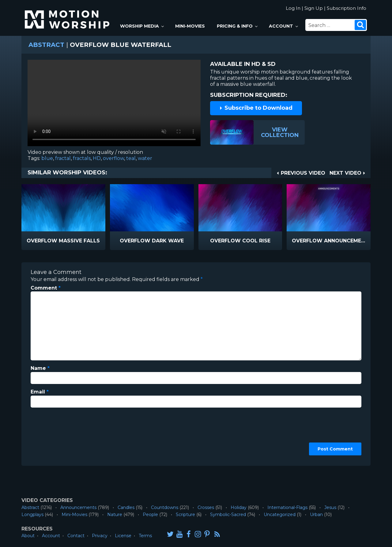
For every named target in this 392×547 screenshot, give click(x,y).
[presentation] (56, 435)
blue (47, 158)
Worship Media (142, 26)
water (145, 158)
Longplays (32, 515)
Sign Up (314, 8)
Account (284, 26)
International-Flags (287, 507)
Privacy (100, 536)
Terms (145, 536)
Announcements (78, 507)
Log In (293, 8)
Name (40, 368)
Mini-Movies (190, 26)
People (150, 515)
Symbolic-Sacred (228, 515)
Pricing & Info (238, 26)
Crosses (206, 507)
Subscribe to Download (256, 108)
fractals (82, 158)
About (28, 536)
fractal (63, 158)
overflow (113, 158)
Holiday (239, 507)
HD (97, 158)
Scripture (185, 515)
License (123, 536)
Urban (316, 515)
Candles (126, 507)
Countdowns (165, 507)
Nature (115, 515)
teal (131, 158)
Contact (76, 536)
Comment (46, 288)
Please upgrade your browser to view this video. (114, 104)
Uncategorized (280, 515)
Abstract (46, 45)
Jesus (330, 507)
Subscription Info (347, 8)
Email (40, 392)
